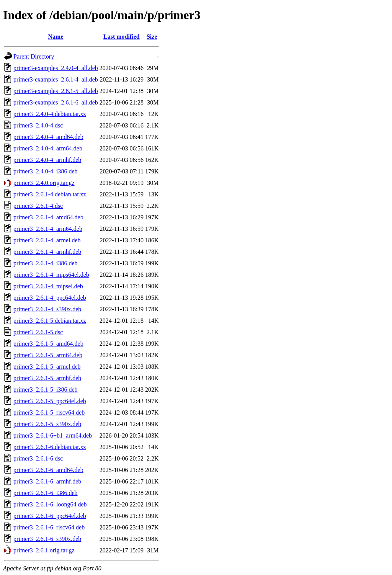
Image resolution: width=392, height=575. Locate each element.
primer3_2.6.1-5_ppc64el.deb (50, 401)
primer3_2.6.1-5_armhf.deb (47, 378)
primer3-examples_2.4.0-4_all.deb (56, 68)
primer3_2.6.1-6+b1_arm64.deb (53, 435)
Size (152, 37)
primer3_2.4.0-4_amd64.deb (48, 137)
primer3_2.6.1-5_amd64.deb (48, 344)
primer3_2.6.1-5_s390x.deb (47, 424)
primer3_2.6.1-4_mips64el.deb (51, 275)
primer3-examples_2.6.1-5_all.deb (56, 91)
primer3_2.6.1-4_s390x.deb (47, 309)
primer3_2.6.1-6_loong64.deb (50, 504)
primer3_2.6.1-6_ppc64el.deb (50, 516)
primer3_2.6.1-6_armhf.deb (47, 481)
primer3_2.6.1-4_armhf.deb (47, 252)
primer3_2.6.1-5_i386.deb (46, 390)
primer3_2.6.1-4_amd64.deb (48, 217)
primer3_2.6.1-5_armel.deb (47, 367)
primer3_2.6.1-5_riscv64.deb (49, 412)
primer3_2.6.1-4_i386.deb (46, 263)
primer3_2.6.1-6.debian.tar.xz (50, 447)
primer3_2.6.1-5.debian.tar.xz (50, 321)
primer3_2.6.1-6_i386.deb (46, 493)
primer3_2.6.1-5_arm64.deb (48, 355)
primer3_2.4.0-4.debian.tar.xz (50, 114)
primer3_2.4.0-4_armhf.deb (47, 160)
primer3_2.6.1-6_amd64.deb (48, 470)
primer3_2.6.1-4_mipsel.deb (48, 286)
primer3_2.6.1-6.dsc (38, 458)
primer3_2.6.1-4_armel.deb (47, 240)
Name (56, 37)
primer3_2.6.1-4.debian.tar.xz (50, 194)
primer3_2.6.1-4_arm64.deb (48, 229)
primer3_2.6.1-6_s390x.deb (47, 539)
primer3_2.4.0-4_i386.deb (46, 171)
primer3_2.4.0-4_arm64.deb (48, 148)
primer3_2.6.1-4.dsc (38, 206)
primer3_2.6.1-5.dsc (38, 332)
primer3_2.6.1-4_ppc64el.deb (50, 298)
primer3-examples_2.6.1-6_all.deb (56, 102)
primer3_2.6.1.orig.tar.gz (44, 550)
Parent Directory (34, 56)
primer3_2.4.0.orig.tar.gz (44, 183)
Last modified (122, 37)
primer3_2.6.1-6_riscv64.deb (49, 527)
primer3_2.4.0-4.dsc (38, 125)
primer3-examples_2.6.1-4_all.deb (56, 79)
